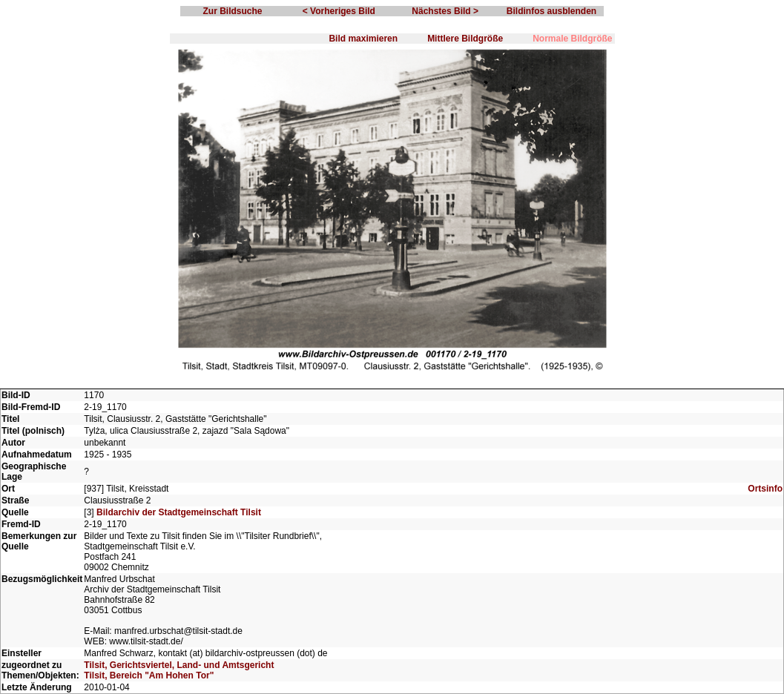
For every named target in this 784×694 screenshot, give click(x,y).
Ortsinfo (765, 489)
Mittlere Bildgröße (465, 39)
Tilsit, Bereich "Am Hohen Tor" (149, 675)
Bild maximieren (363, 39)
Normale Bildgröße (572, 39)
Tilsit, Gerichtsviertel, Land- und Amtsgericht (179, 665)
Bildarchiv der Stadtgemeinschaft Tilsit (179, 512)
